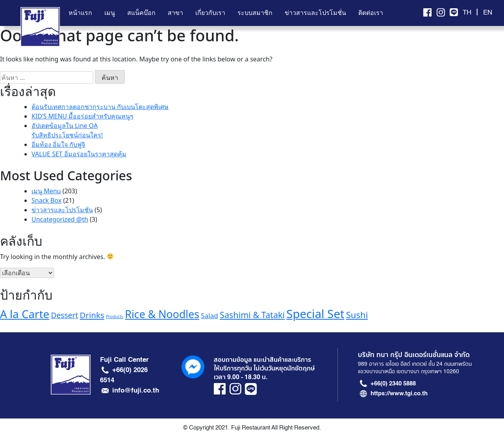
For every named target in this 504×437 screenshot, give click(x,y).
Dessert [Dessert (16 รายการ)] (64, 315)
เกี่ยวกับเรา (210, 13)
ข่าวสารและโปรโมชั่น (315, 13)
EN (488, 13)
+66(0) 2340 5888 (393, 383)
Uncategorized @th (60, 219)
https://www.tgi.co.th (399, 393)
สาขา (175, 13)
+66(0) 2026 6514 (124, 375)
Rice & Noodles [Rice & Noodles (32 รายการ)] (162, 314)
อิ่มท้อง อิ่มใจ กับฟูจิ (58, 144)
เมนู (110, 13)
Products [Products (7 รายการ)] (115, 317)
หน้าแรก (80, 13)
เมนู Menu (46, 191)
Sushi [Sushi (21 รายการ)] (357, 315)
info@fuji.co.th (136, 390)
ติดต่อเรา (371, 13)
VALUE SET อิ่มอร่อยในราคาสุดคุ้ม (79, 154)
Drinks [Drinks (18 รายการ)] (92, 315)
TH (467, 13)
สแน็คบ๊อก (141, 13)
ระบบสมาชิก (255, 13)
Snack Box (46, 200)
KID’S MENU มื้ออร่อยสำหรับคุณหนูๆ (82, 116)
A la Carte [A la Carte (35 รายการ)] (25, 314)
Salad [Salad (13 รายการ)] (209, 316)
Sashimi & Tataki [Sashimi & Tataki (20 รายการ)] (252, 315)
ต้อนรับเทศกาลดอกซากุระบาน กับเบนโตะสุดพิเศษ (100, 107)
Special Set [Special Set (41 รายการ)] (315, 314)
